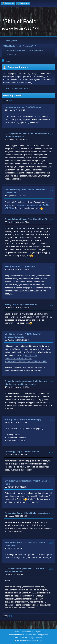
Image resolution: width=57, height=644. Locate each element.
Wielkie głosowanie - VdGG (18, 334)
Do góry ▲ (39, 632)
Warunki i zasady (27, 632)
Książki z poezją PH (26, 266)
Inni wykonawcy (13, 107)
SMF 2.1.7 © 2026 (22, 638)
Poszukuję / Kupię (14, 452)
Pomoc (17, 632)
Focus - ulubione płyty (31, 419)
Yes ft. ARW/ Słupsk (31, 107)
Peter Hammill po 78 (37, 219)
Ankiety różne (12, 419)
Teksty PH (10, 266)
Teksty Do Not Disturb (27, 305)
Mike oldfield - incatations (36, 513)
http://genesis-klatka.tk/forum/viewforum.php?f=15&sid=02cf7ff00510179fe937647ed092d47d (26, 358)
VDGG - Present (31, 452)
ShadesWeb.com (36, 641)
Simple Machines (36, 638)
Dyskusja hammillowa (15, 133)
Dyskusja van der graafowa (18, 381)
